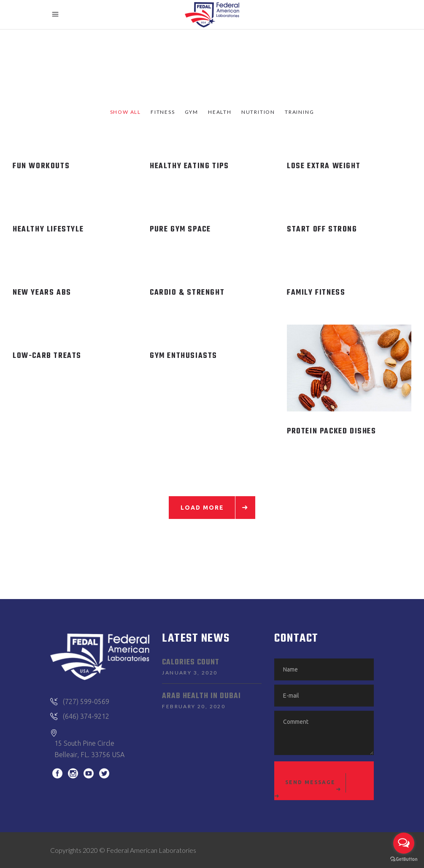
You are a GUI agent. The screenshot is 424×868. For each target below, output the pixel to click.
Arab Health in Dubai (201, 696)
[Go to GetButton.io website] (404, 859)
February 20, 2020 (194, 706)
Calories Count (191, 662)
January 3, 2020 (190, 673)
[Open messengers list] (404, 843)
